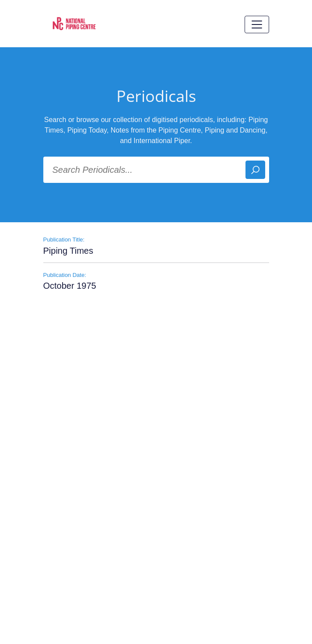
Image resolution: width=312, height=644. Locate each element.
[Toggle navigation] (257, 24)
